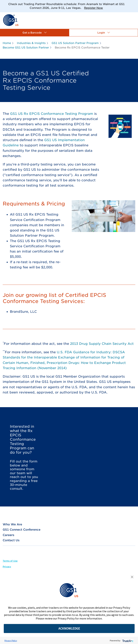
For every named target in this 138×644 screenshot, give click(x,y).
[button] (34, 33)
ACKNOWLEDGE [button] (69, 628)
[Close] (134, 4)
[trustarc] (127, 640)
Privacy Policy (11, 640)
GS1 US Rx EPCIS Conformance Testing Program (52, 114)
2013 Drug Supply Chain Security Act (102, 344)
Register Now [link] (94, 8)
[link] (11, 20)
